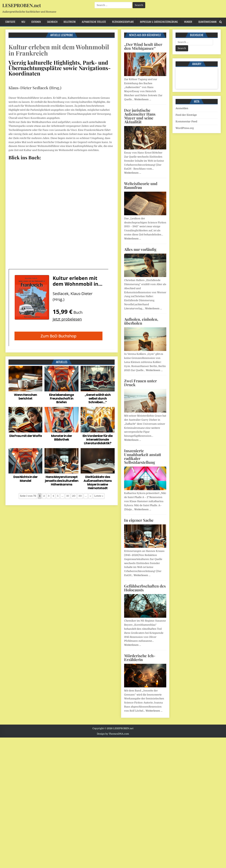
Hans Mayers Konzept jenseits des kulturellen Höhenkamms (62, 481)
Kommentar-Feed (186, 121)
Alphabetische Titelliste (94, 22)
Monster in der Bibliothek (61, 438)
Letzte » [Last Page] (99, 496)
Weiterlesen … (143, 99)
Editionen (36, 22)
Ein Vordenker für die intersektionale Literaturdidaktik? (98, 440)
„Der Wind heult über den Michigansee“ (143, 46)
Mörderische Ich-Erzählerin (140, 657)
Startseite (10, 22)
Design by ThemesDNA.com (113, 734)
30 (80, 496)
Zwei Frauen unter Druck (140, 383)
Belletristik (70, 22)
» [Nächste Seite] (90, 496)
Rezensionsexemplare (123, 22)
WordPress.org (185, 128)
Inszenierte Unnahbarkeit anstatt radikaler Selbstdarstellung (143, 456)
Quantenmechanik (207, 22)
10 (68, 496)
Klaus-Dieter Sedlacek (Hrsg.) (35, 88)
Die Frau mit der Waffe (26, 436)
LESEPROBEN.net (22, 5)
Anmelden (182, 108)
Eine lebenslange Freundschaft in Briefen (61, 398)
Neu (23, 22)
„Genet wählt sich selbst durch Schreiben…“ (98, 398)
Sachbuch (52, 22)
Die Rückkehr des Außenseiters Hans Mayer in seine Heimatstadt (98, 482)
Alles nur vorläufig (140, 249)
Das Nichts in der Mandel (25, 479)
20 (74, 496)
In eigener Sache (139, 520)
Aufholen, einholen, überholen (141, 321)
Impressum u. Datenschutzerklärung (159, 22)
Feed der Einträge (186, 115)
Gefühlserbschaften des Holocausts (145, 588)
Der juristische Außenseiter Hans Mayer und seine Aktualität (140, 116)
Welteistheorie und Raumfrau (141, 185)
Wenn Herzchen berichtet (25, 397)
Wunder (188, 22)
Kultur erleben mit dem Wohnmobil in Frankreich (59, 50)
